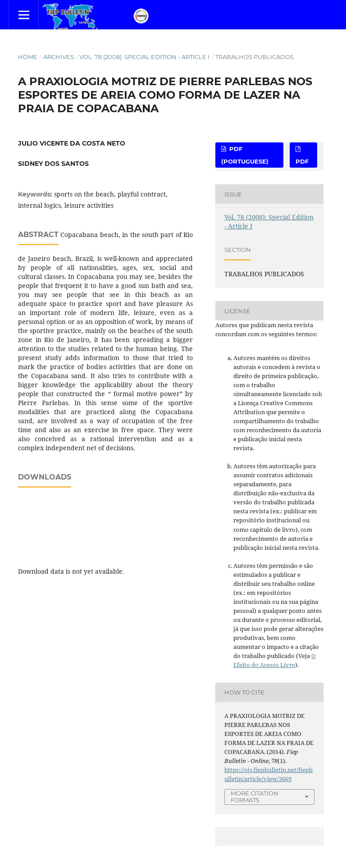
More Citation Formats (255, 797)
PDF (302, 161)
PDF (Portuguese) (245, 155)
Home (28, 57)
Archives (59, 57)
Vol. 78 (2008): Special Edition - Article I (144, 57)
